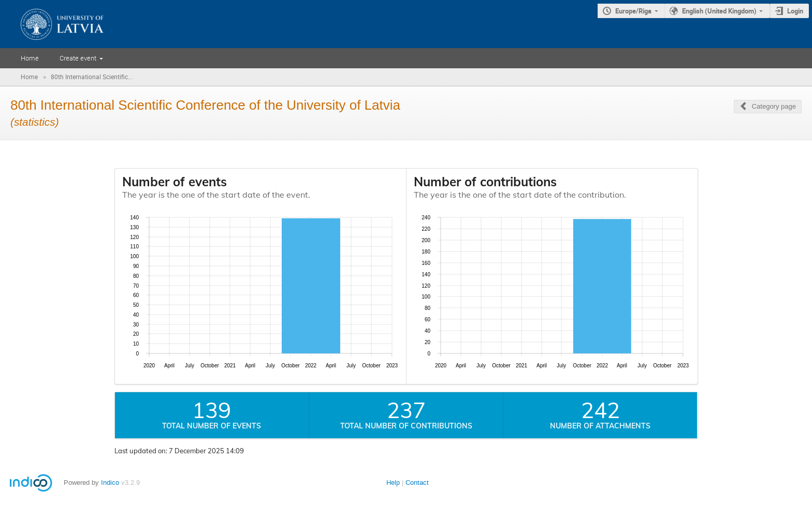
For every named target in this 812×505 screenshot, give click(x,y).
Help (393, 482)
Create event (78, 58)
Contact (417, 482)
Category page (774, 106)
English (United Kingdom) (719, 11)
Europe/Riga (633, 11)
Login (795, 11)
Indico (110, 482)
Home (30, 58)
